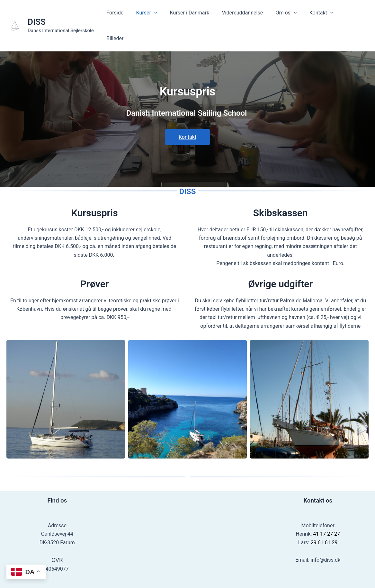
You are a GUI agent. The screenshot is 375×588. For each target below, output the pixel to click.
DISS (37, 10)
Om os (291, 14)
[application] (166, 14)
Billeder (355, 14)
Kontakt (324, 14)
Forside (129, 14)
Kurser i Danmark (199, 14)
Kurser (159, 14)
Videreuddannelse (250, 14)
